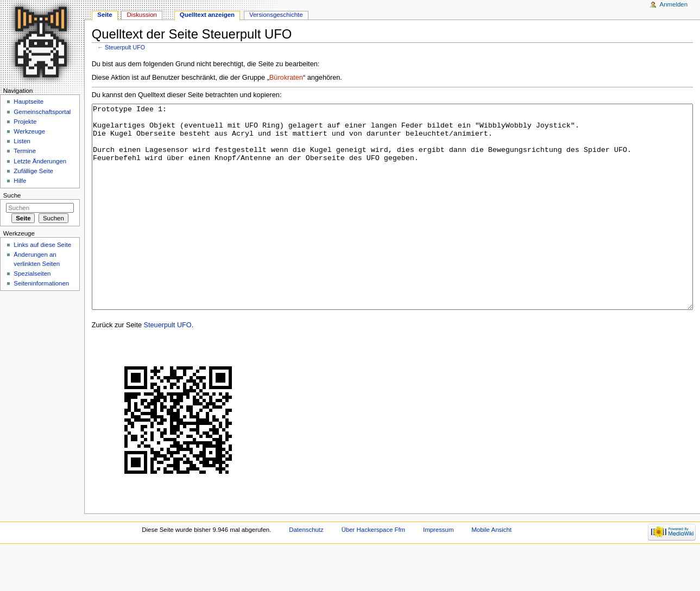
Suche (12, 195)
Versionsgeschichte (276, 15)
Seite (105, 15)
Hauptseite (29, 101)
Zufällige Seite (33, 171)
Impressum (439, 570)
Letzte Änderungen (40, 161)
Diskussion (142, 15)
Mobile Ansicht (491, 570)
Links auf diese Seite (42, 245)
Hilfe (20, 181)
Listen (22, 141)
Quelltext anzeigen (207, 15)
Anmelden (674, 4)
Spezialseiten (32, 274)
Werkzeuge (29, 131)
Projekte (25, 122)
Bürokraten (286, 78)
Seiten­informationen (41, 283)
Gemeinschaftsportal (42, 112)
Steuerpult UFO (125, 47)
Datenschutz (306, 570)
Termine (25, 151)
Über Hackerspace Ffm (373, 570)
